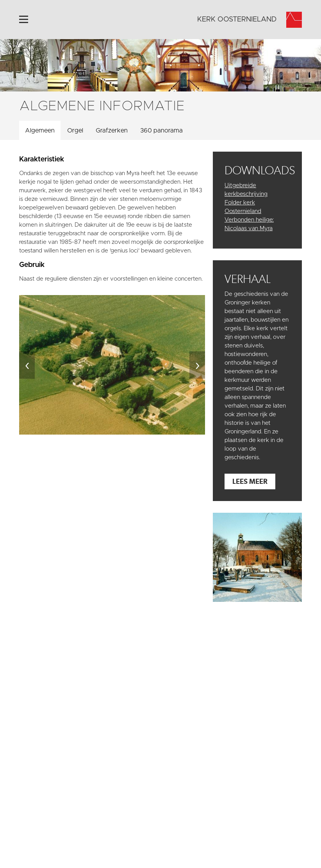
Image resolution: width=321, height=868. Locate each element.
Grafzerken (112, 131)
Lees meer (250, 481)
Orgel (75, 131)
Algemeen (40, 131)
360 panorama (161, 131)
